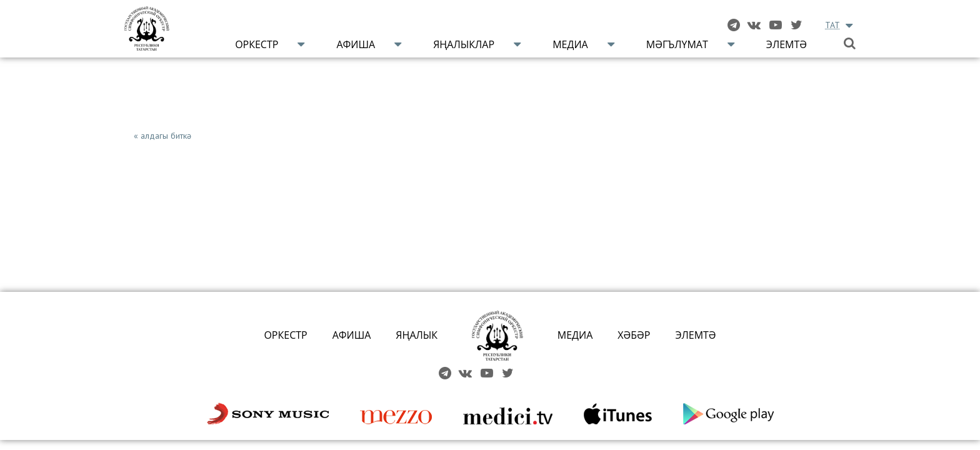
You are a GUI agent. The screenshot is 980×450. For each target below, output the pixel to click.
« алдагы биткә (162, 136)
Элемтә (787, 44)
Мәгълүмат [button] (677, 44)
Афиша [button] (356, 44)
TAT (832, 25)
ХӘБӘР (634, 335)
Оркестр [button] (257, 44)
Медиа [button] (570, 44)
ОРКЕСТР (285, 335)
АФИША (352, 335)
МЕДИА (575, 335)
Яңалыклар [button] (464, 44)
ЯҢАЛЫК (417, 335)
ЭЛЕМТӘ (695, 335)
